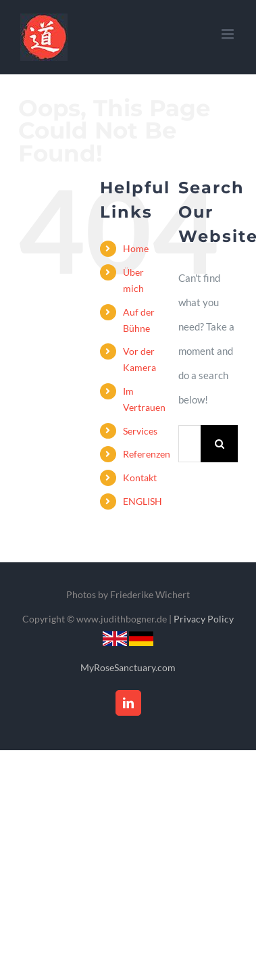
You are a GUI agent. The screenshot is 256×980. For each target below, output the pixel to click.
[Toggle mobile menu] (229, 34)
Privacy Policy (204, 619)
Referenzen (147, 454)
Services (140, 431)
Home (136, 248)
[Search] (219, 444)
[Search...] (190, 444)
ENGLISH (143, 501)
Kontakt (140, 477)
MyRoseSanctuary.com (128, 667)
